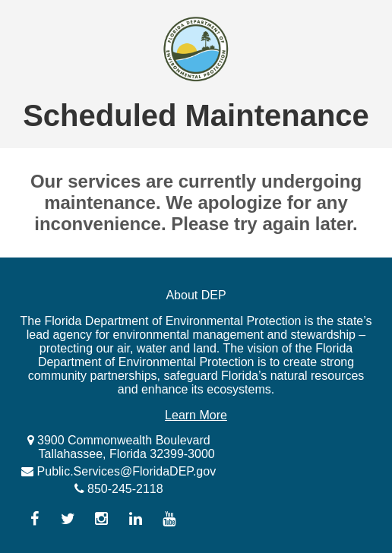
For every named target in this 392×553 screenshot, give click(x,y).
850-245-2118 (124, 489)
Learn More (196, 415)
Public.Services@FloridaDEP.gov (125, 471)
